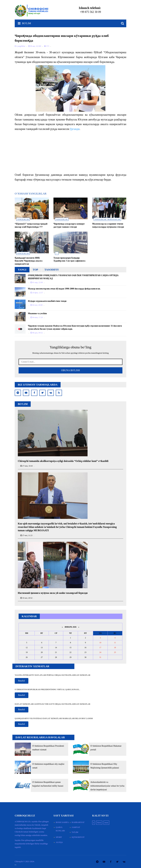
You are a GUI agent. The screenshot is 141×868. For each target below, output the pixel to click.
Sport (59, 837)
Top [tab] (35, 270)
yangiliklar (23, 219)
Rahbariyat (78, 822)
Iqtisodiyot (78, 837)
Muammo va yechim (37, 313)
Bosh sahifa (62, 822)
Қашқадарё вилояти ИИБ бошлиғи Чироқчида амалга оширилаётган (29, 261)
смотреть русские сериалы (16, 865)
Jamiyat (76, 827)
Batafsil (22, 681)
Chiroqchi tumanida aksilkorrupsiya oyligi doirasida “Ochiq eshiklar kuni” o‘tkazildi (63, 461)
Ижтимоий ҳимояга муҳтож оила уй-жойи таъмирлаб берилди (53, 593)
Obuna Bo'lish (71, 370)
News (99, 823)
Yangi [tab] (22, 270)
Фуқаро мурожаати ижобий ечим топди (47, 301)
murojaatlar (114, 219)
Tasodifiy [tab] (52, 270)
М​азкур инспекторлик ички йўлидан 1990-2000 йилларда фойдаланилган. (64, 289)
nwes (106, 823)
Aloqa (59, 842)
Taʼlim (75, 832)
